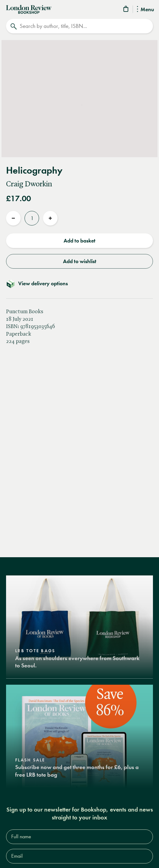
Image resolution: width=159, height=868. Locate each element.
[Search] (79, 26)
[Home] (29, 9)
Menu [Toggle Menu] (146, 10)
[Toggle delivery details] (79, 283)
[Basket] (126, 10)
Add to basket (79, 241)
